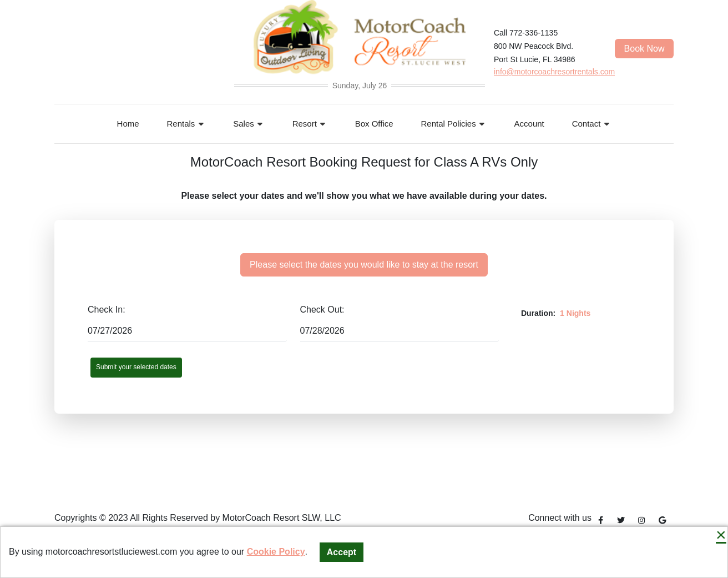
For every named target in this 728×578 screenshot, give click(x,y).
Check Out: (322, 310)
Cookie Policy (276, 552)
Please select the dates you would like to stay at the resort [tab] (364, 265)
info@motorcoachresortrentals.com (554, 72)
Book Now (644, 49)
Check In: (107, 310)
